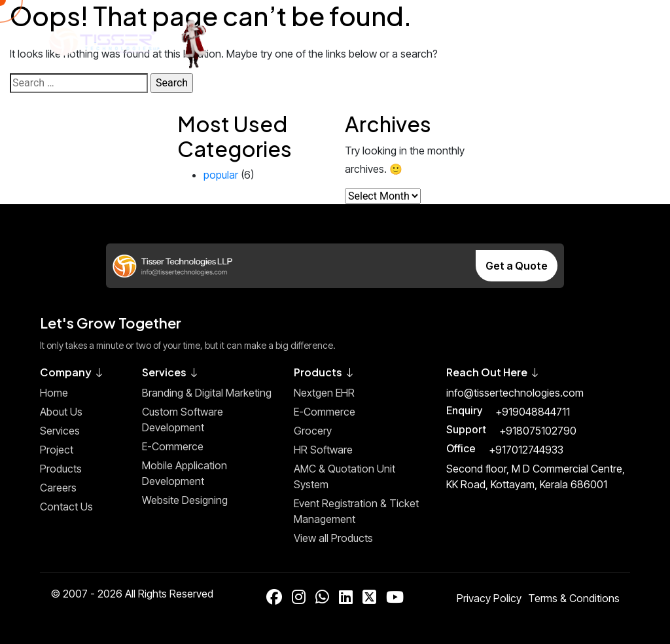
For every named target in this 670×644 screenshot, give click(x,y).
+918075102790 (538, 431)
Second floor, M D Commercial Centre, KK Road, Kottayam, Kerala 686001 (536, 476)
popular (221, 175)
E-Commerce (173, 446)
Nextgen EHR (324, 393)
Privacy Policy (489, 598)
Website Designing (185, 500)
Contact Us (66, 507)
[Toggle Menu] (607, 41)
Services (60, 431)
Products (61, 469)
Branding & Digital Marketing (207, 393)
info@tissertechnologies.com (515, 393)
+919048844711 (533, 412)
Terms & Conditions (574, 598)
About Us (61, 412)
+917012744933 (526, 450)
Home (54, 393)
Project (57, 450)
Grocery (313, 431)
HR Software (323, 450)
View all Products (333, 538)
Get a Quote (517, 266)
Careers (58, 488)
